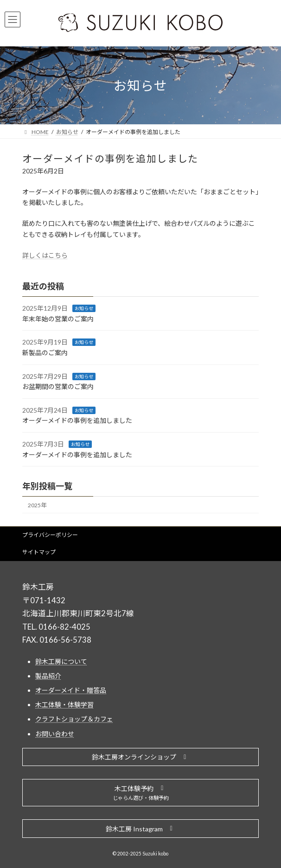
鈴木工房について (61, 661)
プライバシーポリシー (50, 535)
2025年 (37, 505)
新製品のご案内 (45, 353)
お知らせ (84, 308)
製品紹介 (48, 676)
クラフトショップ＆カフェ (74, 719)
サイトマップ (39, 552)
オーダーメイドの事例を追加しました (77, 420)
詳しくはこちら (45, 255)
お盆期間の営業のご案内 (58, 386)
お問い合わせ (55, 734)
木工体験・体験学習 (64, 705)
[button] (140, 757)
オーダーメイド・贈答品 (71, 690)
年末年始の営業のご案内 (58, 318)
